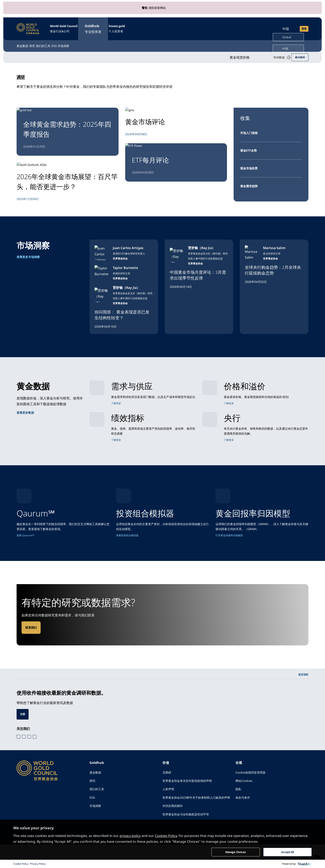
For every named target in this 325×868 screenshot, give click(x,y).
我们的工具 (65, 42)
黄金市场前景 (250, 166)
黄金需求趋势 (250, 184)
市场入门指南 (250, 129)
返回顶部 (302, 687)
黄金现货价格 (230, 54)
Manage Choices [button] (236, 852)
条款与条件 (244, 814)
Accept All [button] (288, 852)
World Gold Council (72, 27)
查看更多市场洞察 (30, 255)
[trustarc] (304, 864)
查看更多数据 (27, 411)
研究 (43, 42)
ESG (86, 42)
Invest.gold (140, 27)
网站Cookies (245, 795)
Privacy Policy (38, 864)
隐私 (239, 804)
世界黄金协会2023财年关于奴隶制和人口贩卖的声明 (198, 816)
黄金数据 (23, 42)
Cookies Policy (166, 835)
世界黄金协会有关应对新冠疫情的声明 (191, 795)
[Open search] (267, 27)
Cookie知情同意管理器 (252, 786)
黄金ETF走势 (250, 147)
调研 (22, 73)
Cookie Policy (21, 864)
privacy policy (130, 835)
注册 (23, 727)
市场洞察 (106, 42)
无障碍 (167, 786)
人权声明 (169, 804)
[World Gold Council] (28, 27)
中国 (286, 27)
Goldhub (109, 27)
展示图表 (299, 54)
